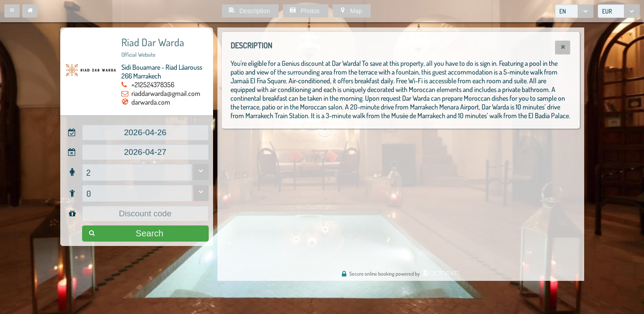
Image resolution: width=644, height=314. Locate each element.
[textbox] (145, 133)
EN (563, 11)
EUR (607, 11)
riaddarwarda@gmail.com (166, 93)
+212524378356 (153, 85)
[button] (12, 11)
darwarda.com (151, 102)
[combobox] (574, 11)
